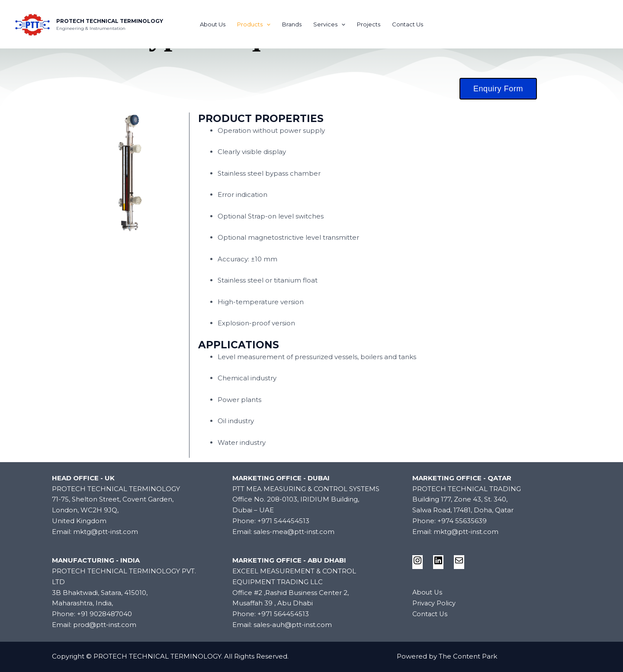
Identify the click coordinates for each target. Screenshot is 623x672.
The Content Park (468, 656)
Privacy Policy (435, 603)
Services (329, 24)
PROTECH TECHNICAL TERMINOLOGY (110, 21)
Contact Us (406, 24)
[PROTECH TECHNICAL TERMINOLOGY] (32, 24)
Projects (368, 24)
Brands (292, 24)
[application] (267, 24)
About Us (214, 24)
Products (255, 24)
